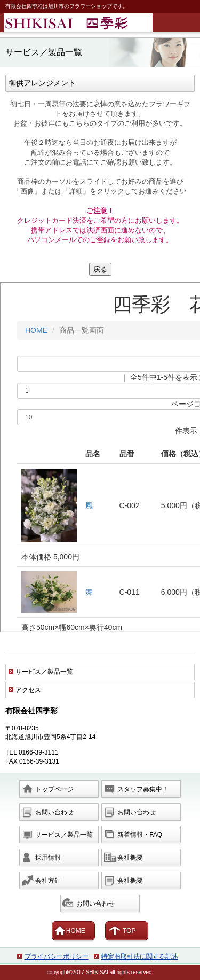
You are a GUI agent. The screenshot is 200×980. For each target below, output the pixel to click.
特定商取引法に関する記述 (140, 956)
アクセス (28, 690)
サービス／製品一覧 (44, 672)
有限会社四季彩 (102, 23)
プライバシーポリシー (57, 956)
